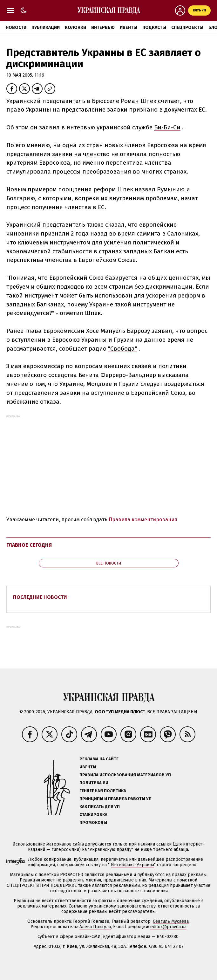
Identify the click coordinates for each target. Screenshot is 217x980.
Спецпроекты (187, 27)
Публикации (46, 27)
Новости (16, 27)
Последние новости (40, 597)
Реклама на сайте (99, 759)
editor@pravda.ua (168, 927)
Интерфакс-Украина (132, 865)
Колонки (75, 27)
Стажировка (93, 815)
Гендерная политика (103, 791)
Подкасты (154, 27)
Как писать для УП (100, 807)
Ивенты (129, 27)
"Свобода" (122, 349)
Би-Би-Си (167, 127)
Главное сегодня (29, 545)
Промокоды (93, 822)
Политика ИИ (94, 783)
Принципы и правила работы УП (115, 799)
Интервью (103, 27)
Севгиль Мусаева (171, 921)
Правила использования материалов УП (125, 775)
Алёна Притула (95, 927)
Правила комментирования (143, 520)
